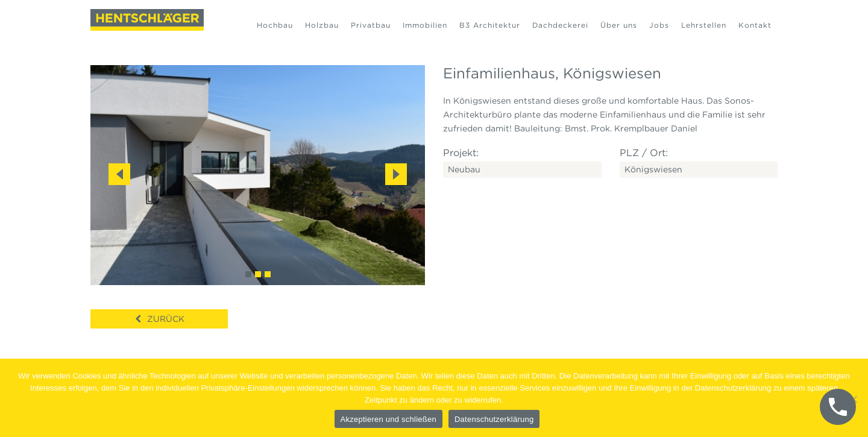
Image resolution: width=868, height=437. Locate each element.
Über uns (619, 25)
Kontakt (755, 25)
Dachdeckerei (560, 25)
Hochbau (275, 25)
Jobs (659, 25)
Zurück (166, 319)
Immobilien (425, 25)
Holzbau (322, 25)
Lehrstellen (704, 25)
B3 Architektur (490, 25)
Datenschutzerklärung (494, 419)
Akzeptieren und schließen (388, 419)
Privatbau (371, 25)
